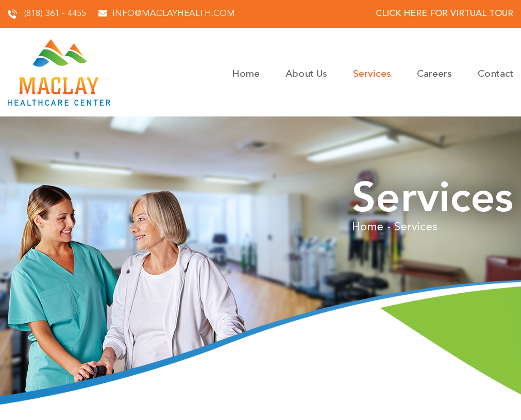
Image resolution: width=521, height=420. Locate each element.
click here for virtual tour (444, 14)
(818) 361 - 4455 (47, 14)
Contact (495, 74)
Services (372, 74)
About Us (306, 74)
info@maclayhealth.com (167, 14)
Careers (435, 74)
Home (246, 74)
